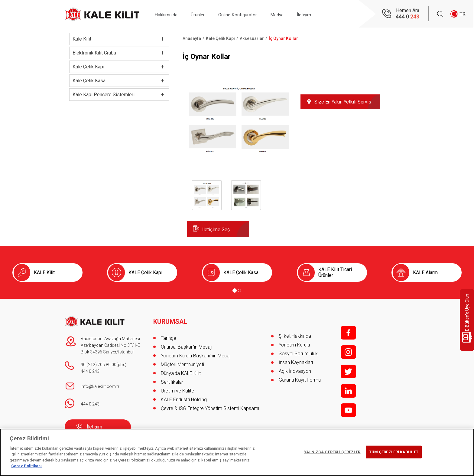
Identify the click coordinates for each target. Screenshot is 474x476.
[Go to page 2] (239, 291)
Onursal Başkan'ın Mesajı (187, 345)
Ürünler (203, 14)
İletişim (318, 14)
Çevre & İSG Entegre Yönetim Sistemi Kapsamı (210, 406)
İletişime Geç (216, 230)
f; (348, 333)
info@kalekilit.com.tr (100, 386)
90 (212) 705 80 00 (99, 365)
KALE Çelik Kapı (145, 272)
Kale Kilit (82, 39)
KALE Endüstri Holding (184, 397)
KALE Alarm (425, 272)
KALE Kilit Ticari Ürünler (335, 272)
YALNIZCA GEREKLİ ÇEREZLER (332, 452)
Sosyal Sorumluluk (298, 354)
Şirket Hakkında (295, 336)
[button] (239, 153)
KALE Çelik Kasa (241, 272)
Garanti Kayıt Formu (300, 380)
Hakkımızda (168, 14)
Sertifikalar (172, 380)
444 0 (407, 17)
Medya (288, 14)
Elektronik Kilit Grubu (94, 53)
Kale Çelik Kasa (89, 81)
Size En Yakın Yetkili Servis (343, 102)
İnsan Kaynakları (296, 362)
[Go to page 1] (235, 291)
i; (348, 352)
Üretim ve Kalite (177, 389)
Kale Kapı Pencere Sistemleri (104, 95)
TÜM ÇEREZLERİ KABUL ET (394, 452)
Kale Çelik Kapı (88, 67)
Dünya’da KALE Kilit (181, 371)
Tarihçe (169, 336)
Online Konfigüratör (245, 14)
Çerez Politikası (26, 466)
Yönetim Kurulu (294, 345)
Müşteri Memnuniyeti (182, 362)
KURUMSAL (171, 320)
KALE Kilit (44, 272)
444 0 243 (90, 371)
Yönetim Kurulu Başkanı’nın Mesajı (196, 354)
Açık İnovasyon (295, 371)
